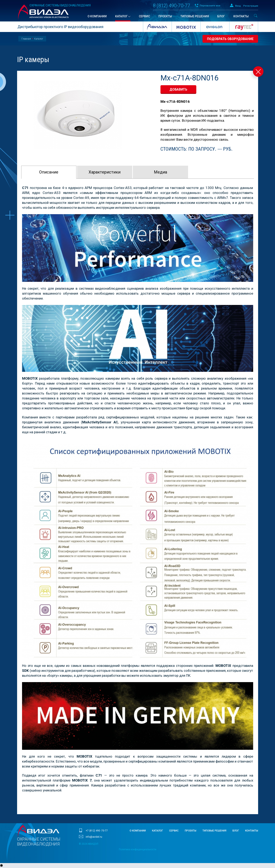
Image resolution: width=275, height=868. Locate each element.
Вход (238, 6)
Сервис (174, 831)
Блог (236, 831)
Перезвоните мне (210, 6)
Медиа (160, 172)
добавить (178, 89)
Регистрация (251, 6)
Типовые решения (214, 831)
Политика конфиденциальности (138, 849)
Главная (26, 39)
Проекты (191, 831)
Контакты (252, 831)
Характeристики (105, 172)
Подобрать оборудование (229, 39)
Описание (49, 172)
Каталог (39, 39)
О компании (138, 831)
